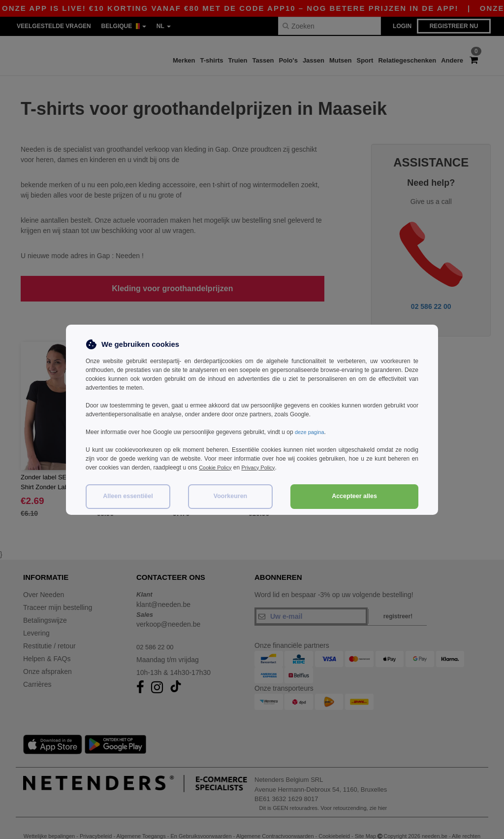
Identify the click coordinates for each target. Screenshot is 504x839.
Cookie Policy (217, 468)
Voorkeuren (231, 496)
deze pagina (311, 432)
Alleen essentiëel (128, 496)
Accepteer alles (354, 496)
